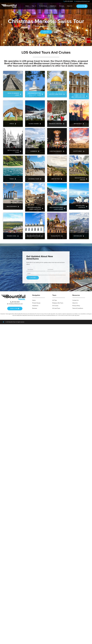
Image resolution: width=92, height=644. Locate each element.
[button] (2, 24)
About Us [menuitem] (70, 6)
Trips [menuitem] (34, 6)
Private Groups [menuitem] (43, 6)
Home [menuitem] (27, 6)
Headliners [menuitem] (53, 6)
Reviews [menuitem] (62, 6)
